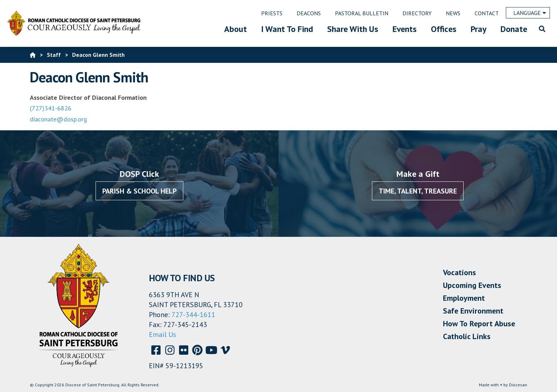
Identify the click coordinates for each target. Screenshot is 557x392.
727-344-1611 (193, 315)
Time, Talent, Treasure (418, 191)
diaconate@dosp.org (58, 119)
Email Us (163, 334)
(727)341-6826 (51, 108)
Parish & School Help (139, 191)
